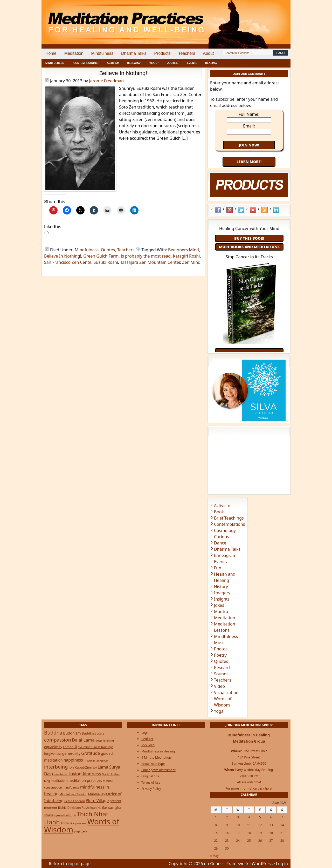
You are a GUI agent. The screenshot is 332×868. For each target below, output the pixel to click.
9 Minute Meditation (156, 758)
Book (219, 512)
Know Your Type (153, 764)
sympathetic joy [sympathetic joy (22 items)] (65, 815)
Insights (222, 599)
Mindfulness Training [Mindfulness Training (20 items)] (73, 794)
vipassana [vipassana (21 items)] (80, 823)
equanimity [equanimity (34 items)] (53, 747)
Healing (211, 63)
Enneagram (225, 555)
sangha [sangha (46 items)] (115, 807)
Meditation (74, 53)
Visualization (226, 692)
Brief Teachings (229, 518)
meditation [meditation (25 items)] (59, 780)
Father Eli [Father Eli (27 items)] (70, 747)
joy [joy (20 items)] (95, 767)
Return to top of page (70, 864)
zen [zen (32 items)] (84, 831)
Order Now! (249, 352)
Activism (113, 63)
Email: (249, 126)
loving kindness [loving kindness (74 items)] (85, 774)
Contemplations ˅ (86, 63)
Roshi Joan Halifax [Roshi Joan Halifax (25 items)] (95, 808)
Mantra (221, 611)
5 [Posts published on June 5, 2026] (260, 817)
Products (162, 53)
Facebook (218, 210)
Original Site (150, 776)
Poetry (220, 655)
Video (219, 686)
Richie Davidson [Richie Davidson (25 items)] (70, 808)
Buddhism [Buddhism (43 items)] (72, 733)
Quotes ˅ (173, 63)
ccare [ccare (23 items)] (101, 733)
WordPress (262, 864)
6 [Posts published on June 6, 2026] (271, 817)
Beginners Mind (184, 250)
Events (192, 63)
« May (214, 856)
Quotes (108, 250)
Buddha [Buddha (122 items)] (53, 733)
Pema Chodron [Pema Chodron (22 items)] (75, 801)
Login (145, 733)
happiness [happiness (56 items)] (73, 760)
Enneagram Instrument (158, 770)
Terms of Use (151, 782)
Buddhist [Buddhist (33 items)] (89, 733)
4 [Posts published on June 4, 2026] (249, 817)
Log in (282, 864)
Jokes (219, 605)
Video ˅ (154, 63)
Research (134, 63)
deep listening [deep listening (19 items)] (105, 741)
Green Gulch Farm (101, 256)
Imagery (222, 593)
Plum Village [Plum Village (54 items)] (97, 801)
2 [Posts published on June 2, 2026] (227, 817)
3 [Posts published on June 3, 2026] (238, 817)
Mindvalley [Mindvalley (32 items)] (97, 794)
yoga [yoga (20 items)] (77, 831)
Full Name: (249, 114)
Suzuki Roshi (106, 262)
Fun (218, 568)
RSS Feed (265, 210)
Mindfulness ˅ (56, 63)
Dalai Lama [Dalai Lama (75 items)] (83, 740)
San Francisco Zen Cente (68, 262)
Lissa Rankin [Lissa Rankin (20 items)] (60, 774)
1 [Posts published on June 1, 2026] (216, 817)
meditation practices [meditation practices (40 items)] (85, 780)
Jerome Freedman (106, 81)
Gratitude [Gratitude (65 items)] (91, 753)
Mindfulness (102, 53)
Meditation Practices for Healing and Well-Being (101, 18)
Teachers (187, 53)
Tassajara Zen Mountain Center (150, 262)
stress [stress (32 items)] (49, 815)
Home (51, 53)
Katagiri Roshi (186, 256)
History (221, 587)
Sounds (221, 674)
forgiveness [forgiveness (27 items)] (53, 754)
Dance (220, 543)
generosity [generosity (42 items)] (71, 753)
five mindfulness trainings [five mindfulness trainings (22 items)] (96, 747)
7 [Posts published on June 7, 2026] (282, 817)
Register (147, 739)
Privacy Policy (151, 789)
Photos (221, 649)
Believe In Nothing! (123, 73)
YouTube (253, 210)
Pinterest (230, 210)
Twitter (241, 210)
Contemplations (230, 524)
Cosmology (225, 530)
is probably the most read (146, 256)
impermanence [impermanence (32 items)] (96, 760)
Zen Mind (191, 262)
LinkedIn (276, 210)
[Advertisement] (269, 18)
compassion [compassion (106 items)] (58, 740)
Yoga (219, 711)
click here (265, 788)
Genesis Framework (229, 864)
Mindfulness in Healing (158, 751)
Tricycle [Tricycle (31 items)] (67, 823)
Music (220, 643)
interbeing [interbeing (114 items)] (56, 767)
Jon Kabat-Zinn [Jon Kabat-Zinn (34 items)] (81, 767)
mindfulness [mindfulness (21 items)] (71, 787)
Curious (222, 537)
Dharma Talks (134, 53)
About (208, 53)
